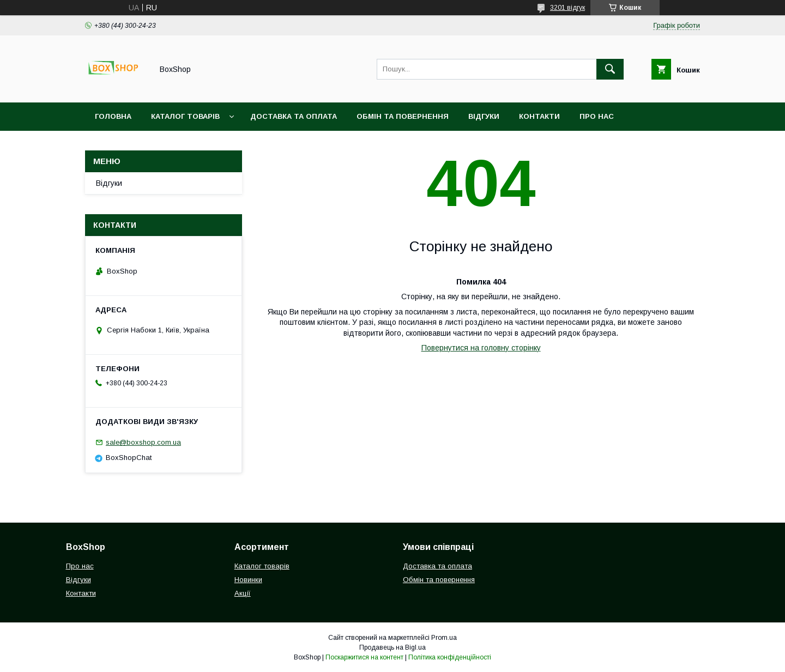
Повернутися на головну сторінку (481, 348)
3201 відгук (567, 8)
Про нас (597, 116)
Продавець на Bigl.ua (392, 647)
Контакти (539, 116)
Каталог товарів (185, 116)
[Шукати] (610, 69)
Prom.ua (444, 638)
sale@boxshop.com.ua (143, 442)
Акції (243, 593)
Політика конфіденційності (450, 657)
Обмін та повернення (403, 116)
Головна (113, 116)
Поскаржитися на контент (364, 657)
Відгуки (484, 116)
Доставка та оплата (294, 116)
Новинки (248, 580)
